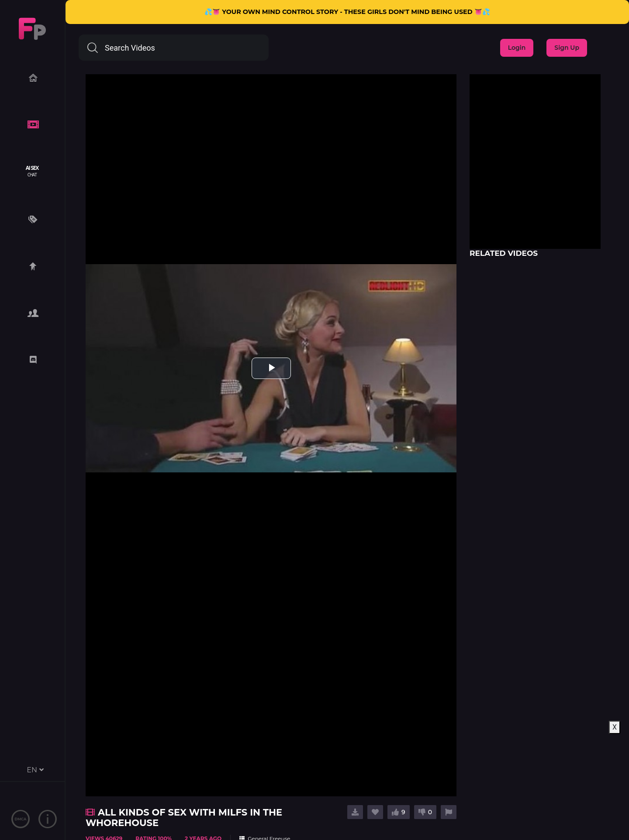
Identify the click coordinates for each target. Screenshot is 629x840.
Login (517, 48)
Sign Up (567, 48)
